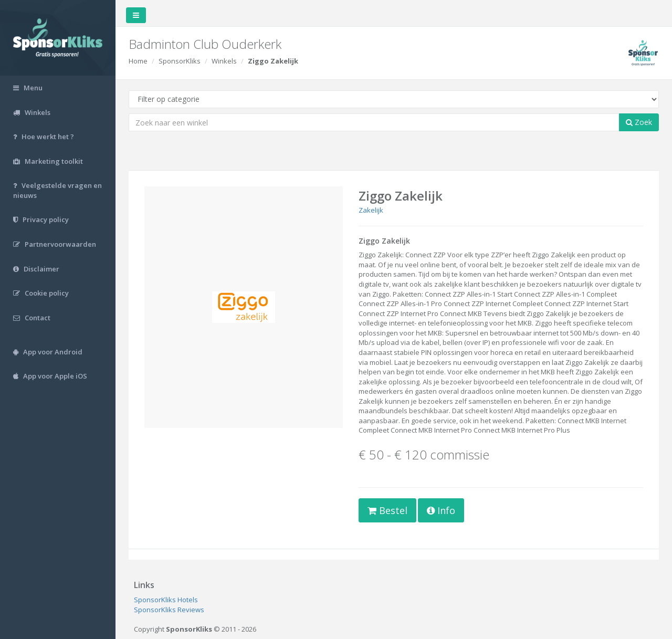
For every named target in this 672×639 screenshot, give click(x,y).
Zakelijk (371, 210)
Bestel (387, 510)
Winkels (224, 61)
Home (138, 61)
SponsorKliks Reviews (169, 610)
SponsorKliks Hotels (166, 600)
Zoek (639, 122)
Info (441, 510)
